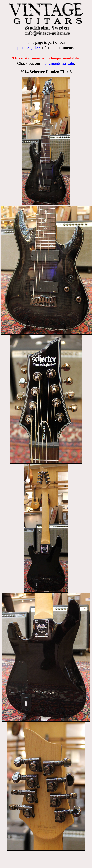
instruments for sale (58, 63)
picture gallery (29, 48)
